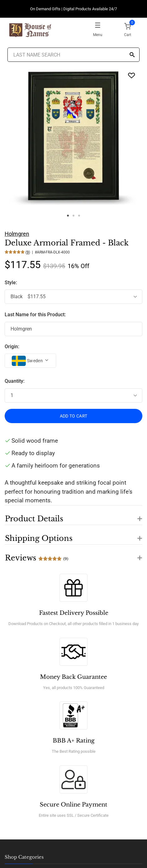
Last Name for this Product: (35, 315)
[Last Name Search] (74, 55)
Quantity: (15, 381)
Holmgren (17, 234)
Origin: (12, 347)
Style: (11, 283)
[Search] (132, 55)
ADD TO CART (74, 416)
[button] (73, 515)
